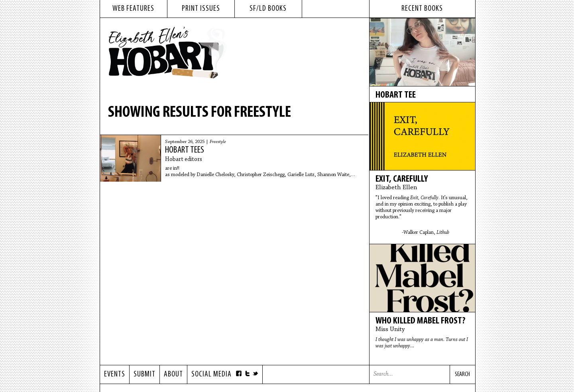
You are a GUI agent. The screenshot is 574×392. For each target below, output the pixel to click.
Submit (144, 374)
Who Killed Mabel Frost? (421, 321)
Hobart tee (396, 95)
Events (115, 374)
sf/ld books (268, 9)
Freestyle (218, 142)
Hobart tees (185, 150)
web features (133, 9)
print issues (201, 9)
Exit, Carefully (402, 179)
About (173, 374)
